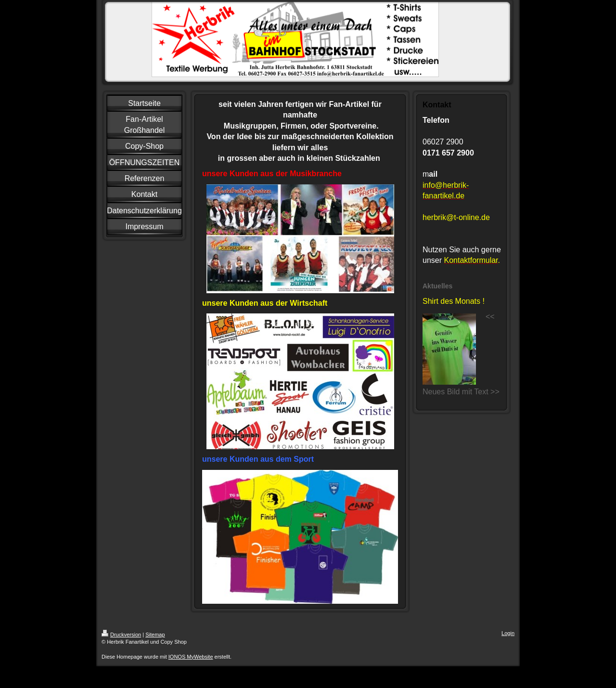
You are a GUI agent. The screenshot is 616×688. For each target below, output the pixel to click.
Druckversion (121, 635)
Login (508, 633)
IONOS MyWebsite (191, 657)
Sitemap (155, 635)
